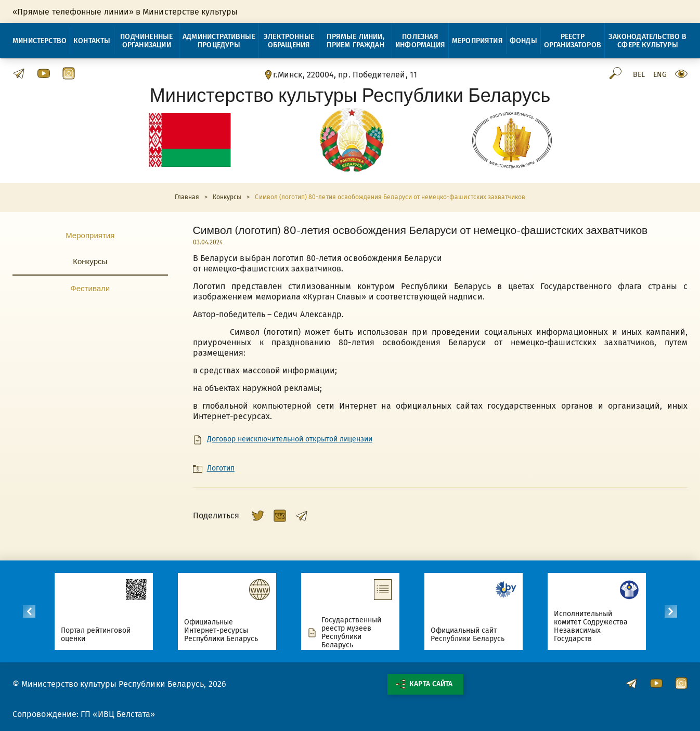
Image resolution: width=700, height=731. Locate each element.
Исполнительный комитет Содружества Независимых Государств (591, 626)
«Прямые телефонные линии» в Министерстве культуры (125, 12)
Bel (639, 75)
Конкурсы (90, 261)
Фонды (523, 41)
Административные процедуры (219, 41)
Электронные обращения (289, 41)
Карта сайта (424, 684)
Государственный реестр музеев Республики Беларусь (352, 633)
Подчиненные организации (146, 41)
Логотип (221, 468)
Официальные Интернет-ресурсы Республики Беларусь (221, 630)
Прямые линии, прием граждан (355, 41)
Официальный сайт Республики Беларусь (468, 635)
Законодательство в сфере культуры (647, 41)
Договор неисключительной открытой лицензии (290, 439)
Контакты (92, 41)
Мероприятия (477, 41)
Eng (660, 75)
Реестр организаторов (573, 41)
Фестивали (90, 288)
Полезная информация (420, 41)
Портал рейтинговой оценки (96, 635)
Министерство (40, 41)
